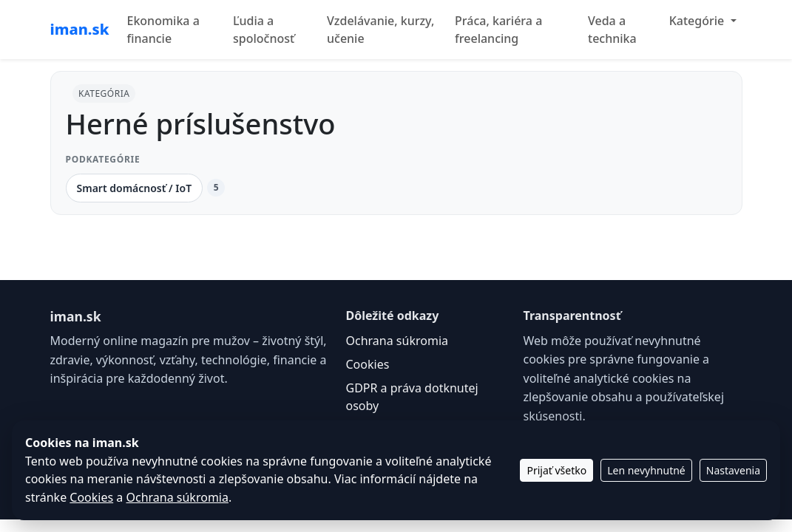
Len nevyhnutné (646, 470)
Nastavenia (733, 470)
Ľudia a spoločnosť (264, 30)
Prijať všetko (556, 470)
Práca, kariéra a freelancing (498, 30)
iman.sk (80, 29)
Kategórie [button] (698, 21)
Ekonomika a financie (163, 30)
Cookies (368, 364)
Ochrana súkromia (397, 341)
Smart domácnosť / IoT (135, 188)
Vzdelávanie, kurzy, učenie (380, 30)
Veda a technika (612, 30)
